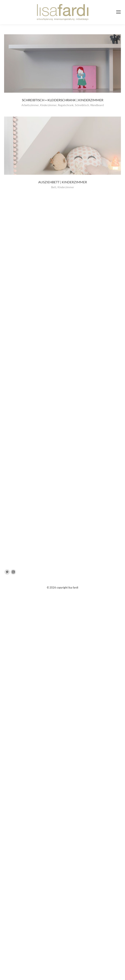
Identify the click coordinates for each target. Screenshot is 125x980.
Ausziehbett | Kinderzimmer (63, 182)
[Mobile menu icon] (118, 12)
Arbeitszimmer (30, 105)
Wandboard (97, 105)
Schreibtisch (82, 105)
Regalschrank (66, 105)
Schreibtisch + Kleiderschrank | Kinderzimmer (63, 100)
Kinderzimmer (48, 105)
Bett (54, 187)
